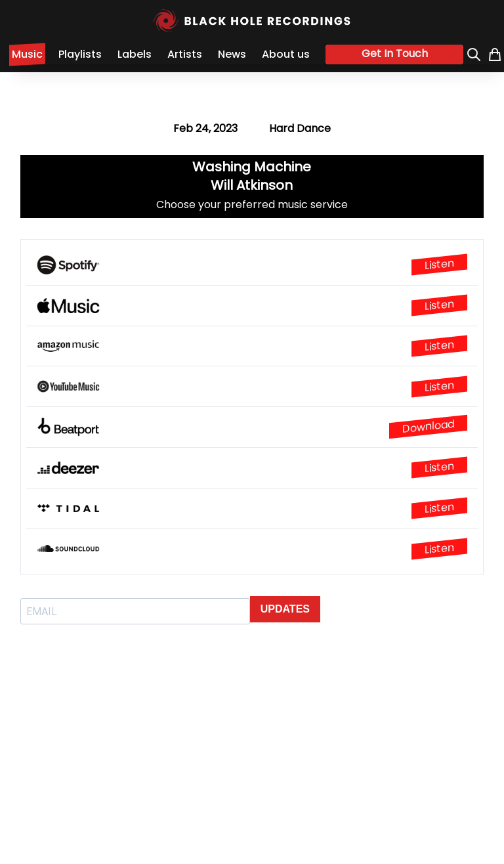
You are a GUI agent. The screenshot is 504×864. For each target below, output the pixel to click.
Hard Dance (300, 128)
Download (428, 426)
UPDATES (285, 609)
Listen (439, 265)
